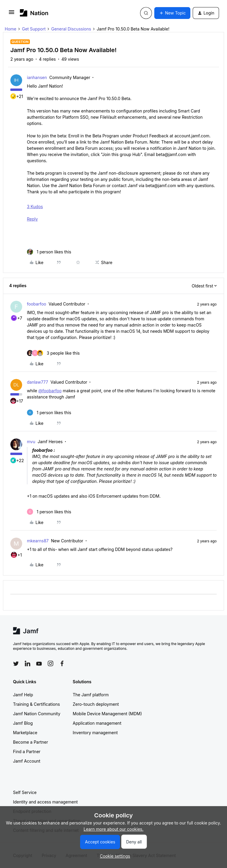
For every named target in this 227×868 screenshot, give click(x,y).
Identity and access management (45, 802)
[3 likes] (53, 353)
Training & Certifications (37, 704)
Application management (97, 723)
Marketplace (25, 733)
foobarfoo (37, 304)
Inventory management (95, 733)
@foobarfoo (50, 391)
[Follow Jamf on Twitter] (16, 664)
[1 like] (49, 252)
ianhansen (37, 77)
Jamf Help (23, 695)
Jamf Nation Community (37, 714)
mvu (31, 442)
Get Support (34, 29)
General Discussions (71, 29)
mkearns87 (38, 541)
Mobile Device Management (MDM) (107, 714)
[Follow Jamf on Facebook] (62, 663)
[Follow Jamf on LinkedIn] (27, 663)
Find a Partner (27, 752)
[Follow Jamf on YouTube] (39, 663)
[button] (12, 14)
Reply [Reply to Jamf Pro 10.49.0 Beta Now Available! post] (32, 219)
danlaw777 (38, 382)
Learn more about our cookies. (114, 829)
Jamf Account (27, 761)
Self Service (25, 792)
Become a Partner (30, 742)
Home (10, 29)
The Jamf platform (91, 695)
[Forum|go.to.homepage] (34, 13)
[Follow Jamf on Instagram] (51, 663)
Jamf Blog (23, 723)
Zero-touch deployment (96, 704)
